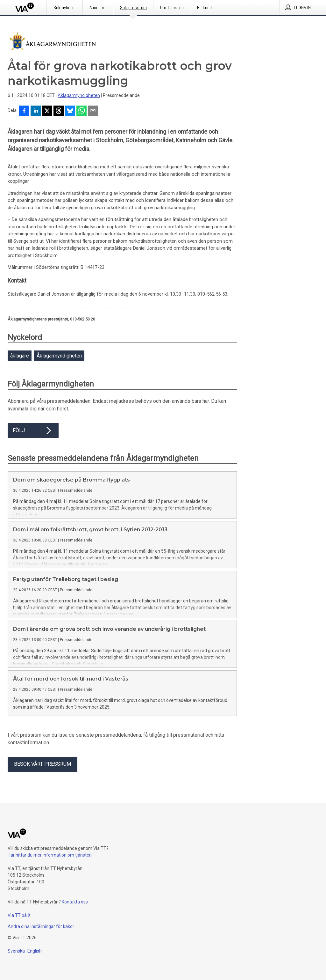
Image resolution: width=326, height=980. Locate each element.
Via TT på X (19, 936)
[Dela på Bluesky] (70, 111)
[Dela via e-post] (93, 111)
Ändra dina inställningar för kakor (41, 947)
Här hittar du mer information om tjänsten (50, 875)
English (35, 971)
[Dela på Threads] (59, 111)
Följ (33, 431)
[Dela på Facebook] (24, 111)
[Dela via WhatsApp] (81, 111)
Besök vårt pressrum (43, 784)
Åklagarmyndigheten (79, 95)
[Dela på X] (47, 111)
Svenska (16, 971)
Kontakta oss (75, 922)
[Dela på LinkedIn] (36, 111)
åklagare (20, 356)
